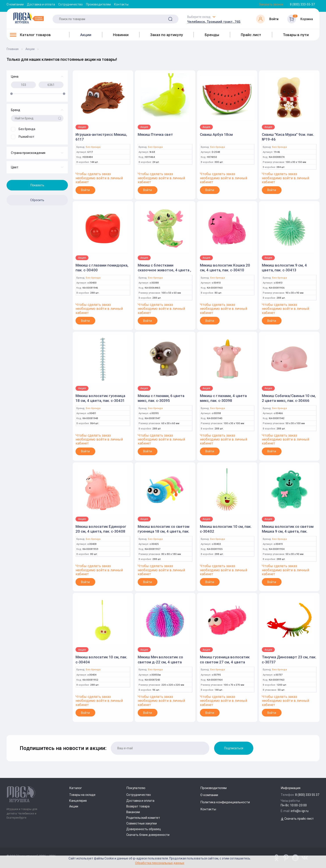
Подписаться (234, 748)
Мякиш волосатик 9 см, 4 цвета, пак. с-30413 (284, 268)
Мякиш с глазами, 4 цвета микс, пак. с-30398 (223, 398)
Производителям (98, 4)
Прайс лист (251, 35)
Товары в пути (296, 35)
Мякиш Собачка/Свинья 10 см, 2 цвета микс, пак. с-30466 (289, 398)
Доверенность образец (144, 829)
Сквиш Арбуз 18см (216, 134)
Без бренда (93, 147)
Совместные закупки (142, 823)
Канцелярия (78, 801)
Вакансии (133, 812)
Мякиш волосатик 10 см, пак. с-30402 (226, 529)
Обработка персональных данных (160, 863)
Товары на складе (82, 795)
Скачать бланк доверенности (148, 835)
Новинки (121, 35)
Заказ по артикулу (167, 35)
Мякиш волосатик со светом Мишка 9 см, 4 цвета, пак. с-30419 (288, 531)
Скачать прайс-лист (297, 819)
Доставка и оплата (41, 4)
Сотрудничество (70, 4)
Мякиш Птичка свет (155, 134)
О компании (15, 4)
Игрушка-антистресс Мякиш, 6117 (101, 137)
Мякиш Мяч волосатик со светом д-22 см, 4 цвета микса (160, 662)
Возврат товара (138, 806)
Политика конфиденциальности (225, 802)
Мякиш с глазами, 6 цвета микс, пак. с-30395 (161, 398)
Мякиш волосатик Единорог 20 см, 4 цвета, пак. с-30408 (101, 529)
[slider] (11, 94)
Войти (85, 190)
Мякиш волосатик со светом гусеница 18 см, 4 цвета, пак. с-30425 (164, 531)
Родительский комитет (143, 818)
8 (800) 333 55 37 (307, 795)
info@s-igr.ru (300, 811)
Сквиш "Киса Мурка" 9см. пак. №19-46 (288, 137)
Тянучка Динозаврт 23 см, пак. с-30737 (289, 659)
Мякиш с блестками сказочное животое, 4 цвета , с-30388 (164, 270)
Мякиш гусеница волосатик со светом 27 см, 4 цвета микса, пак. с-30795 (225, 662)
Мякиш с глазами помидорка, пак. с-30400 (102, 268)
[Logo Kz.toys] (28, 18)
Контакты (121, 4)
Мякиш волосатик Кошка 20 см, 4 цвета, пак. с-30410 (225, 268)
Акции (86, 35)
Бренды (212, 35)
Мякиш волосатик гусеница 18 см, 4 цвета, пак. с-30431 (100, 398)
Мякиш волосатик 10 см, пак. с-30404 (101, 659)
